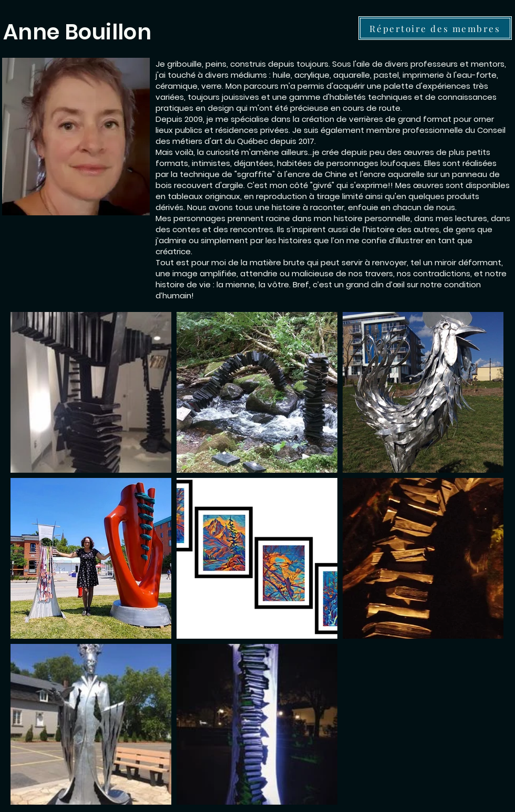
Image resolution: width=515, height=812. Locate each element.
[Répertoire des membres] (435, 28)
